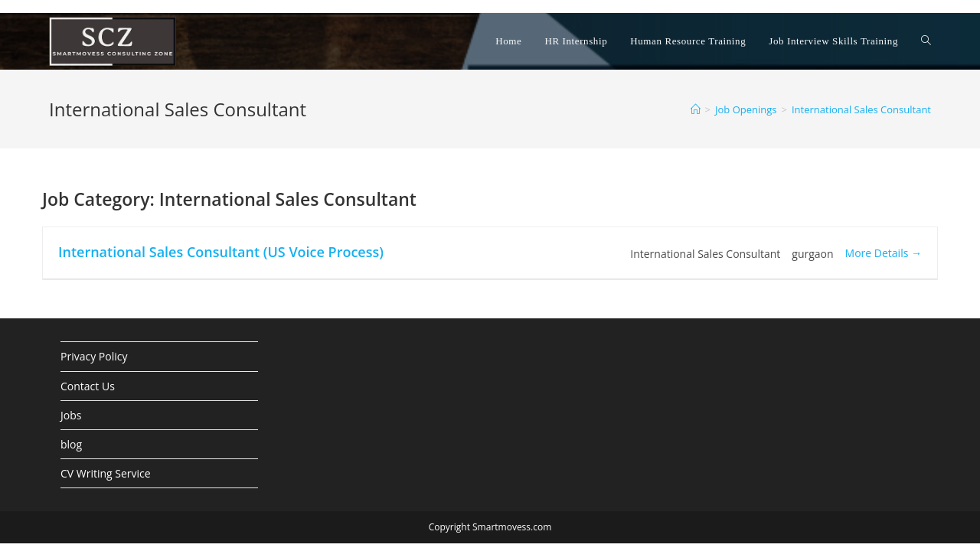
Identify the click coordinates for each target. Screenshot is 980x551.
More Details (884, 253)
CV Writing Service (106, 473)
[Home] (696, 109)
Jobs (71, 415)
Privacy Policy (94, 356)
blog (71, 444)
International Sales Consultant (861, 109)
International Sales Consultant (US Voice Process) (221, 252)
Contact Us (88, 386)
